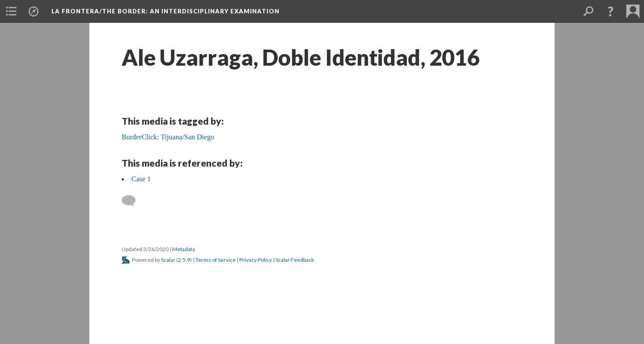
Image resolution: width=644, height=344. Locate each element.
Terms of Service (216, 260)
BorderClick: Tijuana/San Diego (168, 137)
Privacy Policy (256, 260)
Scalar (168, 260)
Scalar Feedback (295, 260)
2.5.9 (184, 260)
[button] (11, 11)
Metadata (184, 249)
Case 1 (141, 179)
